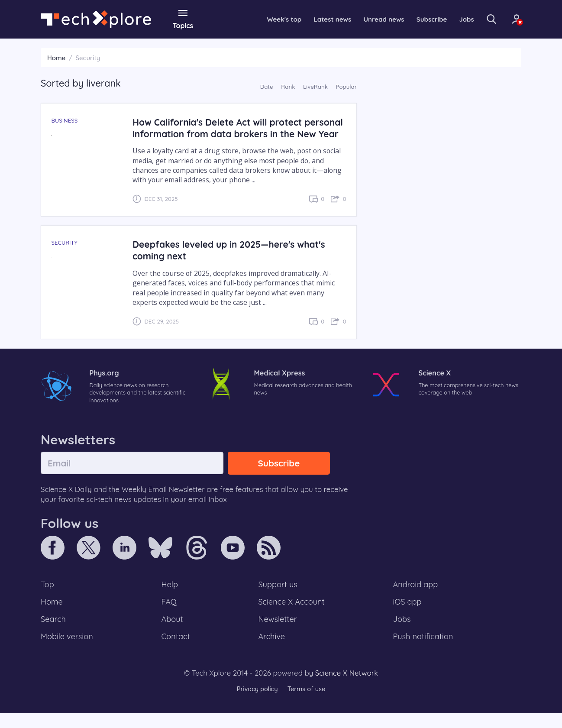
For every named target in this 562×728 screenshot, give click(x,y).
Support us (278, 597)
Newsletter (278, 633)
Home (56, 57)
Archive (271, 651)
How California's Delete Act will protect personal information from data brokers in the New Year (237, 133)
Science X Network (347, 688)
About (173, 633)
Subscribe (419, 19)
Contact (176, 651)
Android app (416, 597)
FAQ (170, 615)
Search (54, 633)
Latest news (315, 19)
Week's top (265, 19)
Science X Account (292, 615)
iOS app (407, 615)
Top (48, 597)
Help (170, 597)
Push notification (424, 651)
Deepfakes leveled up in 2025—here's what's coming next (232, 262)
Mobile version (68, 651)
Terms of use (307, 704)
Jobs (455, 19)
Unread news (369, 19)
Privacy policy (256, 704)
